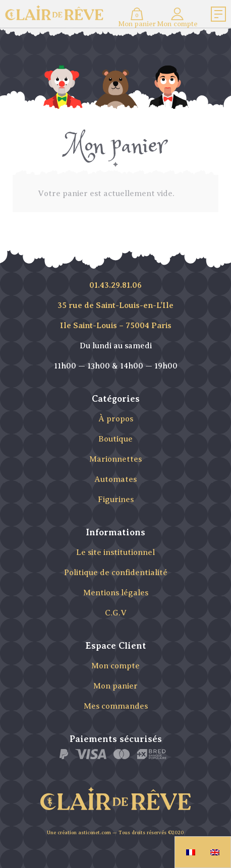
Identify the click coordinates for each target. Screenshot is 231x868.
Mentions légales (116, 593)
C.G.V (116, 613)
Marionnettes (115, 459)
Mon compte (115, 666)
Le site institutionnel (115, 552)
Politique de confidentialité (116, 573)
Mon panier (115, 686)
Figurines (116, 500)
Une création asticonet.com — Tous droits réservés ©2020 (115, 832)
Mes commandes (116, 706)
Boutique (115, 439)
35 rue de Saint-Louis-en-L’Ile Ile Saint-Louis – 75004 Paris (115, 316)
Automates (115, 479)
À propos (116, 419)
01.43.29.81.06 (115, 285)
